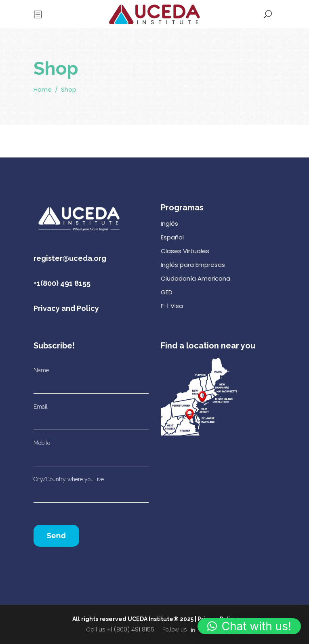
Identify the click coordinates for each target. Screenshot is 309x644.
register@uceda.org (70, 258)
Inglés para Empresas (193, 265)
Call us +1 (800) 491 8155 (120, 629)
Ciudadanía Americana (195, 278)
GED (167, 292)
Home (43, 90)
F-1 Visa (172, 306)
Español (172, 237)
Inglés (169, 223)
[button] (249, 626)
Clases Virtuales (185, 251)
